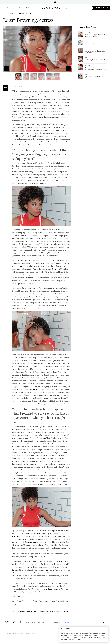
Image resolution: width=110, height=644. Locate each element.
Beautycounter (32, 542)
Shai (21, 266)
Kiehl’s (19, 573)
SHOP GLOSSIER (102, 8)
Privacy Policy (46, 622)
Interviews (7, 8)
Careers (33, 622)
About (27, 622)
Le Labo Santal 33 (53, 589)
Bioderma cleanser (19, 444)
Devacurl (25, 369)
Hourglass (30, 573)
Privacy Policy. (77, 640)
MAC (39, 533)
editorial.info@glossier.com (22, 631)
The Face (12, 14)
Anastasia (29, 533)
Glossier (55, 2)
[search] (31, 8)
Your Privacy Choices (60, 622)
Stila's (49, 570)
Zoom (69, 68)
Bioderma (41, 438)
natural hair (51, 612)
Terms (39, 622)
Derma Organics (40, 369)
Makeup (15, 8)
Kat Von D (16, 570)
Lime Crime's (53, 561)
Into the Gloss (55, 8)
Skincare (22, 8)
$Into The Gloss (13, 622)
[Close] (107, 628)
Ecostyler (37, 389)
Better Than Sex (18, 536)
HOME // (6, 14)
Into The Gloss (18, 87)
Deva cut (56, 269)
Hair (28, 8)
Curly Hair (41, 612)
